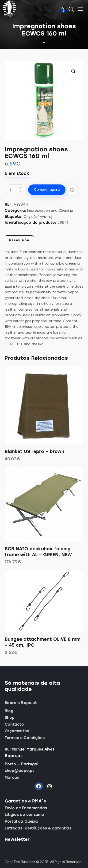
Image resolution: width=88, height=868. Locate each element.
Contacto (14, 724)
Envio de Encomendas (26, 808)
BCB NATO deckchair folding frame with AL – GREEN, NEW (38, 552)
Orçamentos (17, 731)
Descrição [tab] (19, 240)
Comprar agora (47, 190)
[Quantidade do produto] (16, 190)
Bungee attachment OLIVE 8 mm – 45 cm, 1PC (43, 642)
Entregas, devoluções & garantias (38, 828)
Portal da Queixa (21, 821)
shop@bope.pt (19, 771)
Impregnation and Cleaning (50, 210)
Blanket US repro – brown (34, 452)
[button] (81, 9)
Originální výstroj (38, 217)
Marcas (12, 777)
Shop (10, 717)
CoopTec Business (20, 862)
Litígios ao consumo (24, 815)
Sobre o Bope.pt (21, 703)
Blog (9, 711)
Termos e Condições (25, 738)
